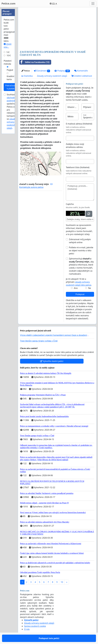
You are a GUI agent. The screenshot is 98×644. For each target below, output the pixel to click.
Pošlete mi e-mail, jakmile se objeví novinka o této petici (81, 250)
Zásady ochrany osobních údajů (52, 76)
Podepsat (80, 294)
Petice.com (8, 3)
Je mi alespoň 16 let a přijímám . (79, 282)
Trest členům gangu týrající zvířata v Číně (39, 341)
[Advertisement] (57, 29)
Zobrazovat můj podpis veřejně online (80, 241)
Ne (90, 288)
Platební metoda (8, 62)
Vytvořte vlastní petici (52, 361)
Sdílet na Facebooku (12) (34, 62)
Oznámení (42, 71)
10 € (9, 55)
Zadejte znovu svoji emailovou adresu (75, 146)
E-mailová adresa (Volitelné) (79, 124)
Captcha (70, 204)
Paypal (10, 70)
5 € (8, 52)
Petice (26, 71)
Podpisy (62, 71)
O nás (27, 629)
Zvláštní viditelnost (82, 76)
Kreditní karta (10, 78)
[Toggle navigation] (93, 4)
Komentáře (81, 71)
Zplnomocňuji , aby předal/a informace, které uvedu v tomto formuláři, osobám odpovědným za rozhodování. (81, 266)
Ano (76, 288)
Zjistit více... (8, 46)
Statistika (27, 76)
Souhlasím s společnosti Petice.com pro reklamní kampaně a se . (13, 111)
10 (62, 582)
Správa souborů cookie (35, 626)
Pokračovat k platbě (11, 87)
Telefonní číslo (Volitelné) (78, 167)
